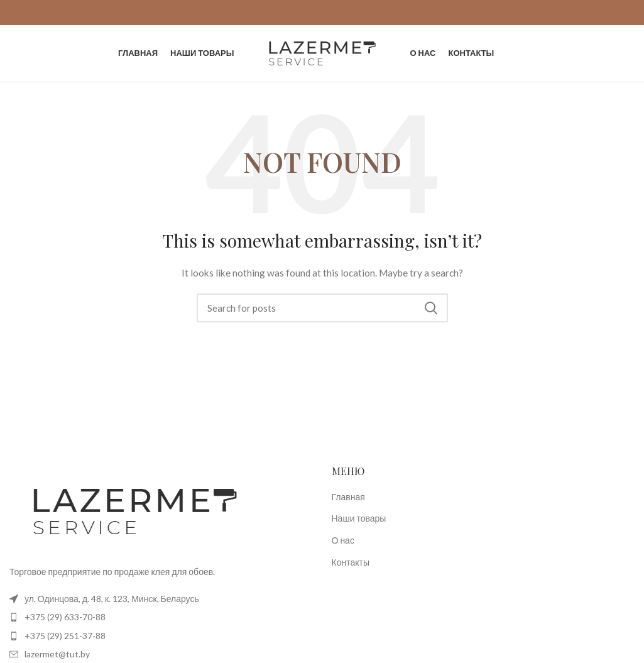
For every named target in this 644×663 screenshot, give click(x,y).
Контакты (351, 562)
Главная (348, 497)
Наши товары (359, 518)
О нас (343, 540)
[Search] (322, 308)
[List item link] (161, 617)
